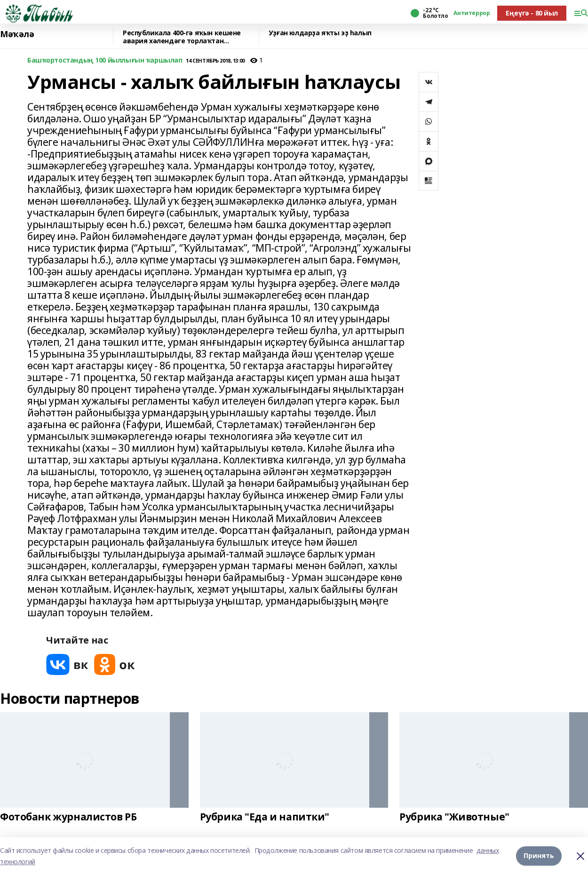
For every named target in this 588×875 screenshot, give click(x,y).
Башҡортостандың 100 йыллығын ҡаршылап (105, 60)
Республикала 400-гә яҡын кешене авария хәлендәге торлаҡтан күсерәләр (182, 37)
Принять (539, 856)
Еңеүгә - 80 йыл (532, 13)
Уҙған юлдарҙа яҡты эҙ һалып (320, 33)
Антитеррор (472, 13)
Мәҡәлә (17, 34)
